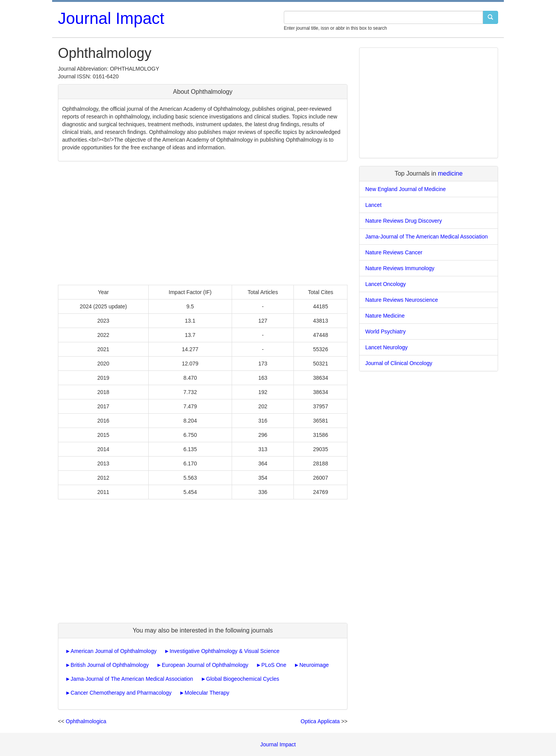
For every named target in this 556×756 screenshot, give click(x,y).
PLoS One (274, 665)
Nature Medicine (385, 316)
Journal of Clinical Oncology (399, 363)
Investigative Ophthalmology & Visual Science (225, 651)
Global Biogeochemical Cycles (243, 679)
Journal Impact (111, 18)
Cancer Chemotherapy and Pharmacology (121, 693)
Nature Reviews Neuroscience (402, 300)
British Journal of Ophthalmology (110, 665)
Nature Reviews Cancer (394, 252)
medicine (450, 173)
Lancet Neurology (386, 347)
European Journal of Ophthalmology (205, 665)
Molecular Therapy (207, 693)
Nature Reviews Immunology (400, 268)
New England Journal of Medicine (406, 189)
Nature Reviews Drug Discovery (403, 221)
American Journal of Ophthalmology (114, 651)
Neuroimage (314, 665)
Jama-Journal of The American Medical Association (132, 679)
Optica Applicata (320, 721)
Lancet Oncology (386, 284)
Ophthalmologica (86, 721)
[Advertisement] (203, 223)
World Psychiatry (386, 331)
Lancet (373, 205)
